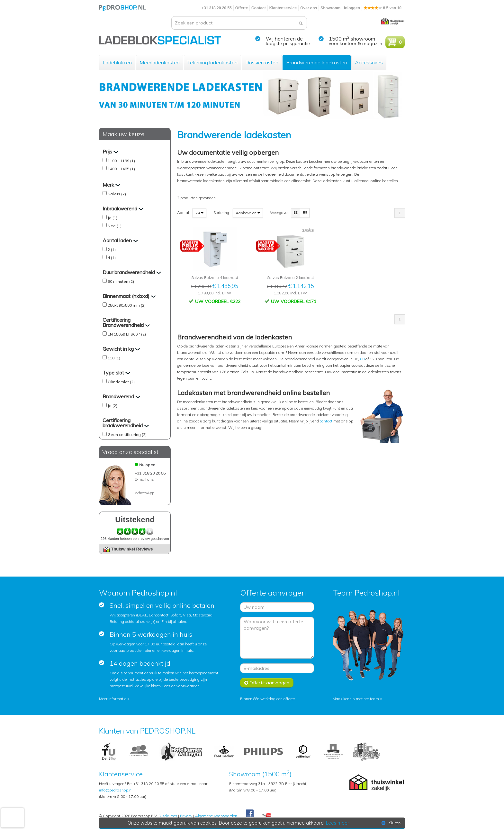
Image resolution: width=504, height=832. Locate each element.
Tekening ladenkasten (212, 62)
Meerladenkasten (160, 62)
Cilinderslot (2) (121, 382)
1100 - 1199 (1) (121, 161)
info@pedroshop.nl (116, 790)
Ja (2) (113, 406)
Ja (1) (113, 218)
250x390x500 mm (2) (127, 305)
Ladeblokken (117, 62)
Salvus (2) (117, 194)
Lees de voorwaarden (181, 686)
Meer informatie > (114, 699)
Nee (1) (115, 226)
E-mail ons (144, 479)
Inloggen (352, 8)
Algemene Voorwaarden (216, 816)
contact (327, 421)
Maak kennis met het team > (358, 699)
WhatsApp (144, 493)
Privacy (186, 816)
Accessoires (369, 62)
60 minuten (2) (121, 281)
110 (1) (114, 358)
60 (362, 359)
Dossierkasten (262, 62)
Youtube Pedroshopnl (267, 816)
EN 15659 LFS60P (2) (127, 334)
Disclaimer (168, 816)
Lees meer (338, 823)
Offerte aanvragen (267, 683)
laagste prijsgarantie (288, 43)
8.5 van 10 (382, 8)
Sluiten (390, 823)
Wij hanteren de (284, 39)
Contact (259, 8)
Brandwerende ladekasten (317, 62)
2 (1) (112, 250)
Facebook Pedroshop (250, 814)
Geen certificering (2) (127, 434)
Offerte (242, 8)
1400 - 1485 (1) (121, 169)
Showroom (330, 8)
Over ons (309, 8)
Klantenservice (283, 8)
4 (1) (112, 258)
